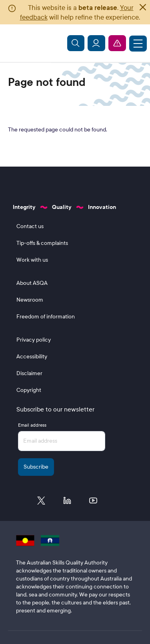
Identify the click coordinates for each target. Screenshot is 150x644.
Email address (32, 425)
